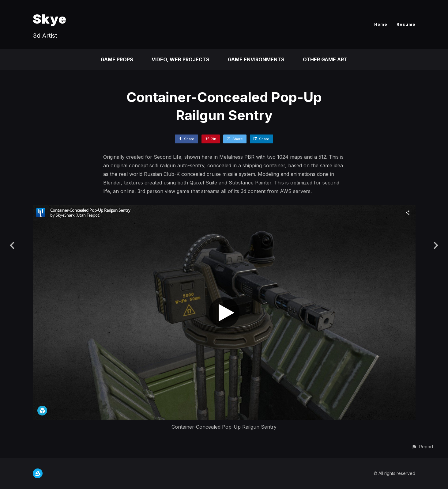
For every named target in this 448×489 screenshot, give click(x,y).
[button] (422, 447)
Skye (50, 19)
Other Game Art (325, 59)
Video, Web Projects (181, 59)
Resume (406, 24)
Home (381, 24)
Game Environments (256, 59)
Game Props (117, 59)
